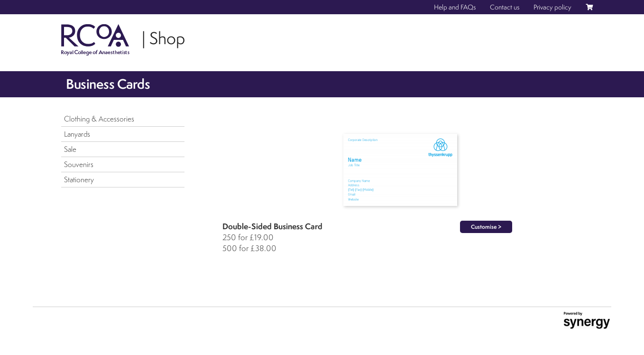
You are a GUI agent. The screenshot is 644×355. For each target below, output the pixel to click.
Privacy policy (552, 7)
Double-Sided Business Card (272, 226)
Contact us (505, 7)
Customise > (486, 227)
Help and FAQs (455, 7)
